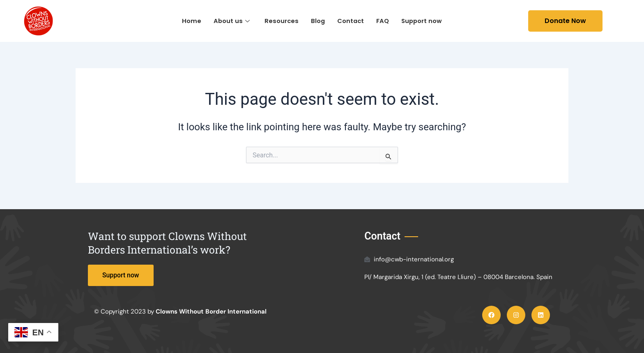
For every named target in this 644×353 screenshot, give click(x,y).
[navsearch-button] (516, 21)
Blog (317, 21)
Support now (423, 21)
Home (190, 21)
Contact (350, 21)
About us (230, 21)
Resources (280, 21)
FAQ (383, 21)
